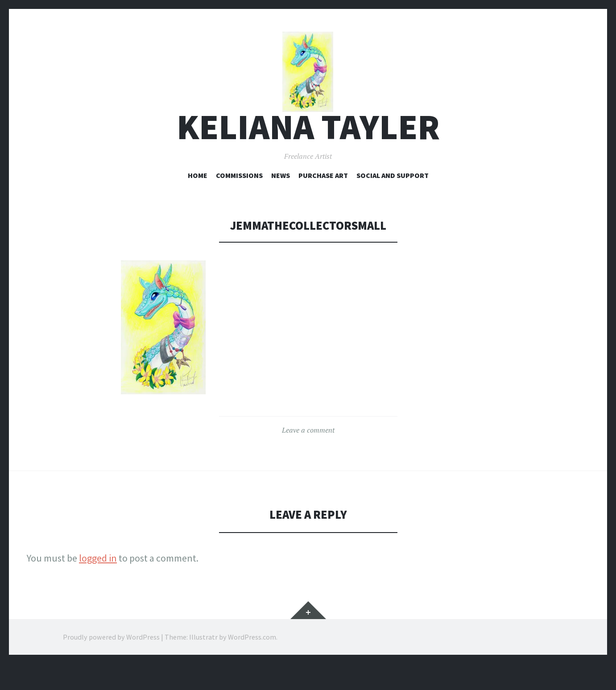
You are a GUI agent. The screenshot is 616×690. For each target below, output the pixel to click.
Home (198, 201)
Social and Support (393, 201)
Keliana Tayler (308, 153)
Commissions (239, 201)
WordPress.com (252, 663)
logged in (98, 584)
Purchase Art (323, 201)
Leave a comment (308, 456)
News (281, 201)
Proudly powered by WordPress (111, 663)
